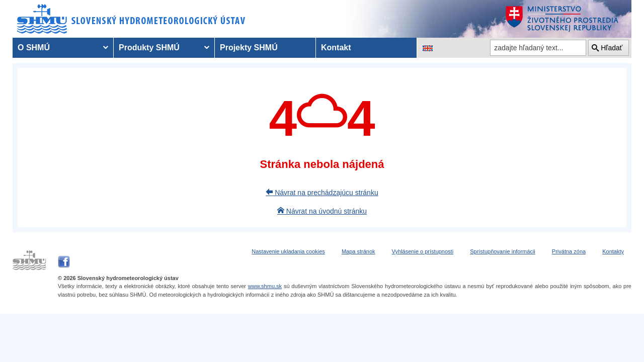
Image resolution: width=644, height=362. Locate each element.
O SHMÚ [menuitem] (34, 48)
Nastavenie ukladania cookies (288, 251)
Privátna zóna (569, 251)
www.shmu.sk (265, 286)
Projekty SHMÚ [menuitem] (249, 48)
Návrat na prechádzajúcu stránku (322, 193)
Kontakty (613, 251)
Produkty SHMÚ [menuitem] (149, 48)
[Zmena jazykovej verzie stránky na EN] (428, 48)
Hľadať (612, 48)
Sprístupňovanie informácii (503, 251)
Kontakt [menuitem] (336, 48)
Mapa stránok (358, 251)
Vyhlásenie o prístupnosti (423, 251)
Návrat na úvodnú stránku (322, 211)
